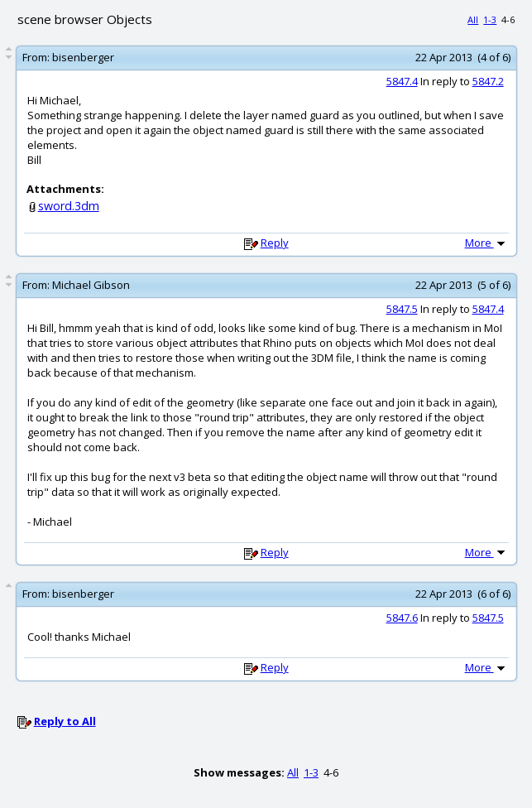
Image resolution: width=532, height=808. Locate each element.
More (486, 243)
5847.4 (402, 81)
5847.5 (402, 309)
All (473, 19)
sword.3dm (69, 206)
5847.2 (488, 81)
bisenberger (83, 57)
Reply (275, 243)
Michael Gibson (91, 285)
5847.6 (402, 618)
